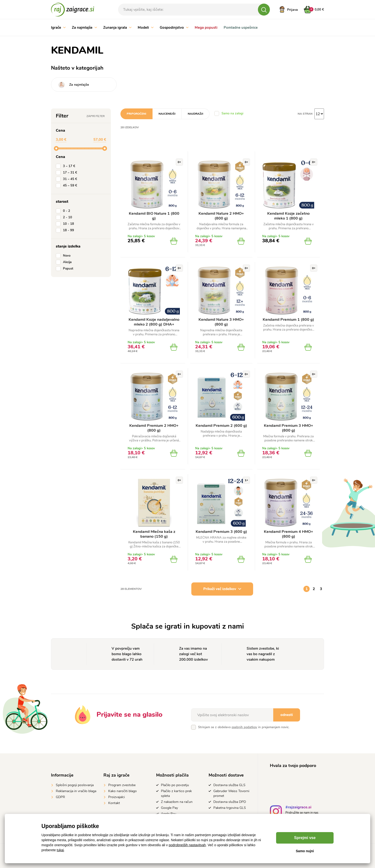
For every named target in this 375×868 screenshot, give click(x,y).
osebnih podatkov (244, 727)
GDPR (60, 797)
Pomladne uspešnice (241, 28)
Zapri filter (96, 116)
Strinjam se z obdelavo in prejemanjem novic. (244, 727)
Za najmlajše (84, 28)
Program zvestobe (122, 785)
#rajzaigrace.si (298, 808)
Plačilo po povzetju (175, 785)
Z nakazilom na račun (177, 802)
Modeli (146, 28)
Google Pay (169, 808)
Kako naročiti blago (122, 791)
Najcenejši (167, 114)
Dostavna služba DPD (230, 802)
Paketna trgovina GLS (230, 808)
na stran (305, 114)
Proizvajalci (116, 797)
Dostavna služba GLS (229, 785)
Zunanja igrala (117, 28)
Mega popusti (206, 28)
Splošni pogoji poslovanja (75, 785)
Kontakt (114, 803)
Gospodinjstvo (174, 28)
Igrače (58, 28)
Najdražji (196, 114)
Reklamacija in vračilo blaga (76, 791)
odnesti (287, 715)
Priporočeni (136, 114)
